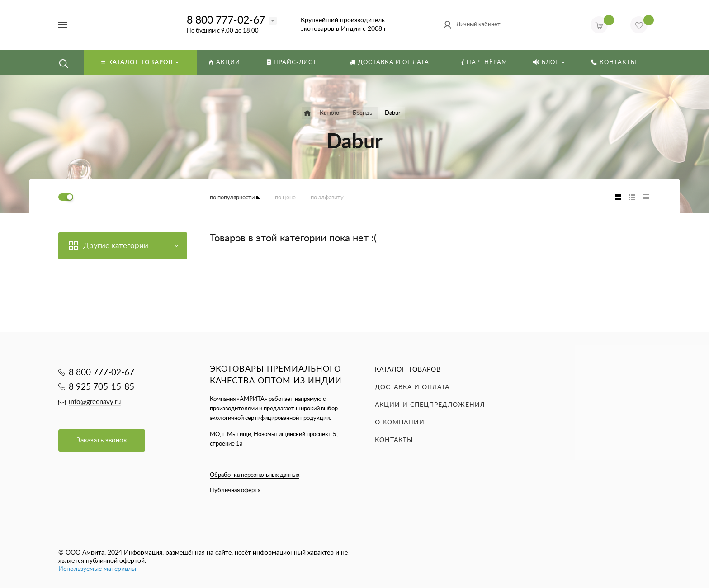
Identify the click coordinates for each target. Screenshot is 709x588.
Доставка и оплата (412, 387)
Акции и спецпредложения (430, 405)
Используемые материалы (97, 569)
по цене (285, 198)
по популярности (232, 198)
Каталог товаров (408, 370)
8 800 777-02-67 (226, 20)
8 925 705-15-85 (102, 387)
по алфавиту (327, 198)
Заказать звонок (102, 440)
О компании (400, 423)
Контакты (394, 440)
